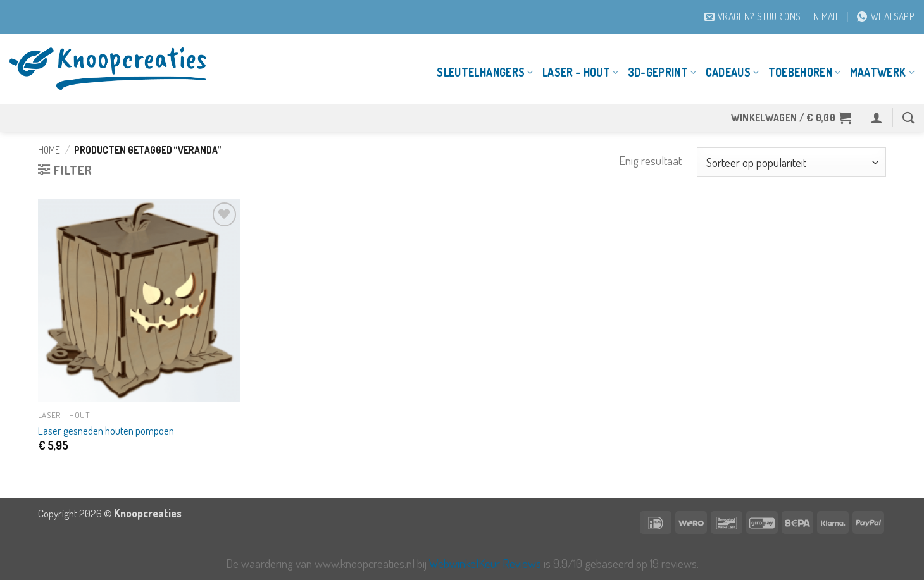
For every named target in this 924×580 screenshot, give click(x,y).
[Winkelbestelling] (791, 162)
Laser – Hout (581, 72)
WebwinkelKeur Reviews (485, 563)
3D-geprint (662, 72)
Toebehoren (805, 72)
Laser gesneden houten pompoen (106, 430)
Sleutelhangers (485, 72)
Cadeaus (733, 72)
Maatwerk (882, 72)
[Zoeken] (908, 118)
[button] (791, 118)
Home (49, 150)
